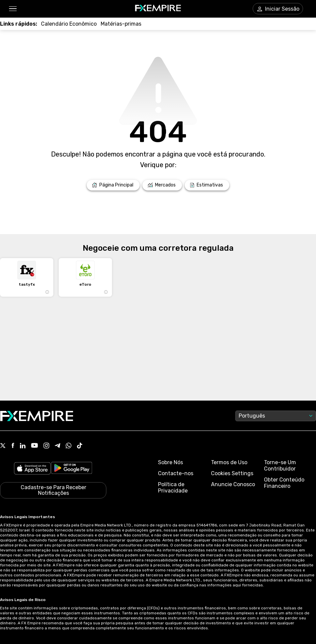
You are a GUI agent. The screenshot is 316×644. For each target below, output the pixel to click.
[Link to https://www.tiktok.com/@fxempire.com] (80, 446)
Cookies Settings (232, 473)
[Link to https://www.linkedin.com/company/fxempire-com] (23, 446)
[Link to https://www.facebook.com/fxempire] (13, 446)
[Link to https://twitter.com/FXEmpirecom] (3, 446)
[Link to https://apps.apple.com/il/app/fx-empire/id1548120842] (32, 469)
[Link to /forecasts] (207, 185)
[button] (12, 9)
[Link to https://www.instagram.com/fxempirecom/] (46, 446)
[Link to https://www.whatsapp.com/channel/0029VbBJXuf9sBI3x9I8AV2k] (69, 446)
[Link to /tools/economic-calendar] (69, 24)
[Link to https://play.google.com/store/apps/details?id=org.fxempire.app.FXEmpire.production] (72, 469)
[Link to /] (113, 185)
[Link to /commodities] (121, 24)
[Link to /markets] (162, 185)
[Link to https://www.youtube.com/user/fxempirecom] (34, 446)
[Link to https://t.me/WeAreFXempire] (57, 446)
